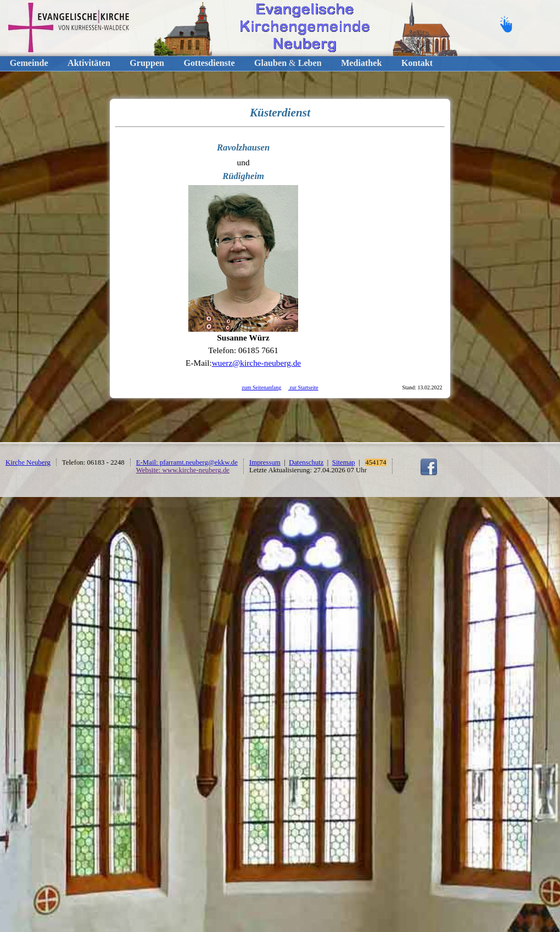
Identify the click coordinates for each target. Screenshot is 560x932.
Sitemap (344, 462)
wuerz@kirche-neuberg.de (256, 363)
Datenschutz (306, 462)
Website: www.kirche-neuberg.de (183, 470)
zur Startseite (303, 387)
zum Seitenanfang (261, 387)
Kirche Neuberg (28, 462)
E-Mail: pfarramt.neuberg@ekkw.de (187, 462)
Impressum (265, 462)
